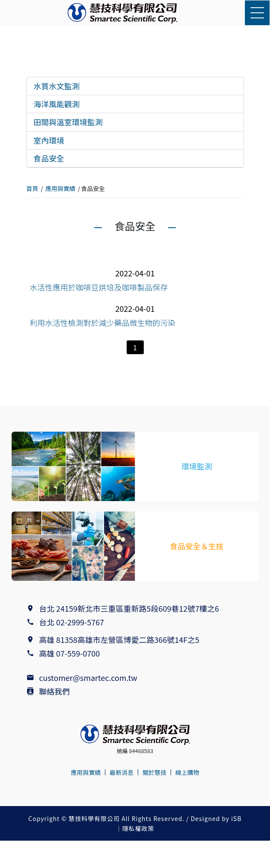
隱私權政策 (138, 828)
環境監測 (197, 466)
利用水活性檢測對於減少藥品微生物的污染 (103, 323)
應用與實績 (61, 188)
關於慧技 (154, 772)
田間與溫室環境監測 (68, 122)
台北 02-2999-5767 (72, 622)
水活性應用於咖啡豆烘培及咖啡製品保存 (99, 287)
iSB (236, 818)
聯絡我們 (55, 691)
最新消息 (122, 772)
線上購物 (187, 772)
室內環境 (49, 140)
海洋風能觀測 (57, 104)
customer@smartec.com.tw (88, 677)
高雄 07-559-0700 (71, 653)
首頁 (32, 188)
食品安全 (49, 158)
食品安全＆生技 (197, 546)
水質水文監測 (57, 86)
